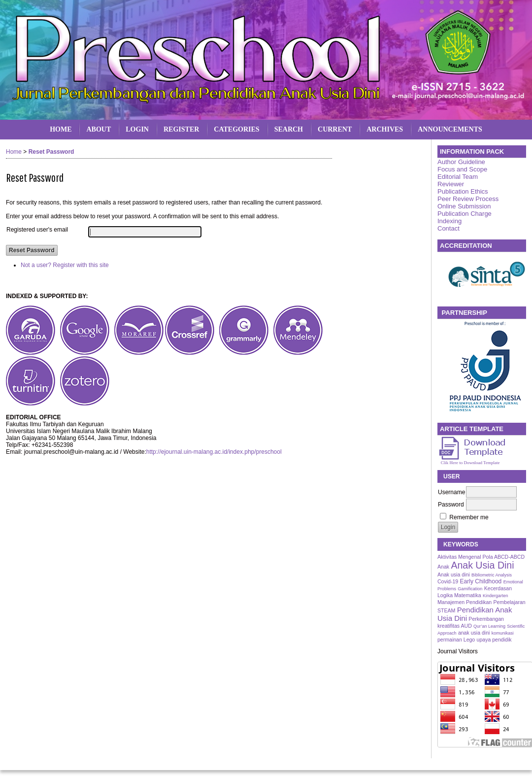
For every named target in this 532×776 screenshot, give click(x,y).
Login (137, 129)
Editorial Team (458, 177)
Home (61, 129)
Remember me (469, 517)
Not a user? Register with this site (65, 265)
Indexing (449, 221)
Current (335, 129)
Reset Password (51, 152)
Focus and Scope (462, 169)
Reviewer (451, 184)
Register (181, 129)
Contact (449, 228)
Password (451, 505)
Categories (236, 129)
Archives (385, 129)
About (99, 129)
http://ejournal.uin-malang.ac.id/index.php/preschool (214, 452)
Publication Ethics (463, 191)
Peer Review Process (468, 199)
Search (289, 129)
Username (451, 492)
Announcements (450, 129)
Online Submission (464, 206)
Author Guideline (461, 162)
